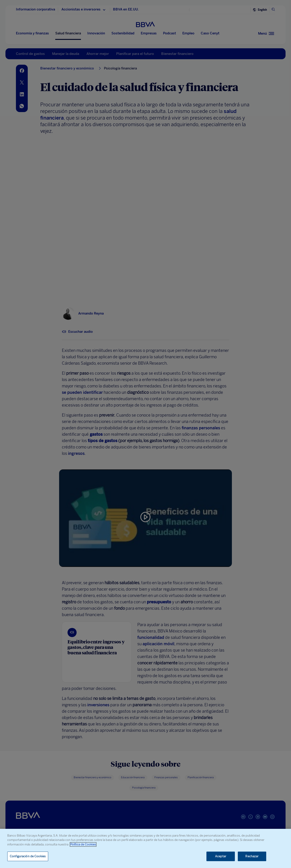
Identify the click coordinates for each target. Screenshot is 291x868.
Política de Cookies (83, 844)
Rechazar (252, 856)
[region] (145, 848)
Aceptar (221, 856)
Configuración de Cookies (28, 856)
